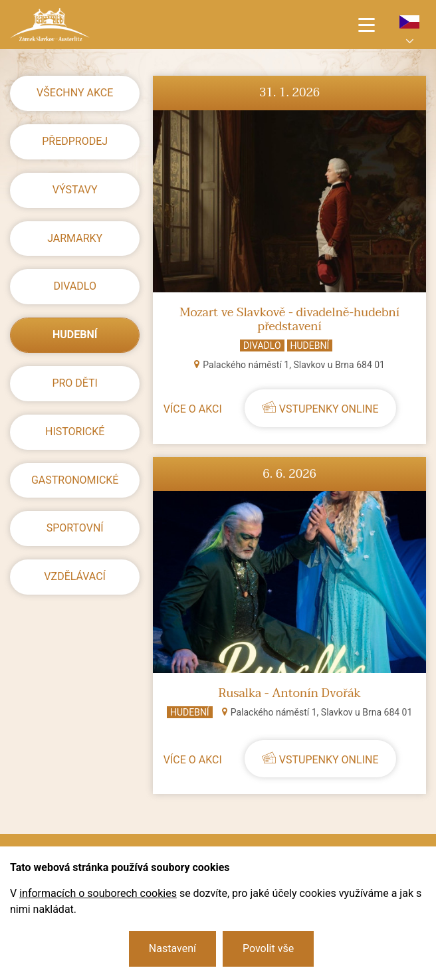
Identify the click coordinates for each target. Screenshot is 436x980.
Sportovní (75, 528)
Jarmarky (75, 238)
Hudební (75, 335)
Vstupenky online (329, 409)
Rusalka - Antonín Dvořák (289, 694)
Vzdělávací (75, 576)
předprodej (75, 141)
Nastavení (172, 948)
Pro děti (75, 383)
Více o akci (193, 409)
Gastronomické (75, 480)
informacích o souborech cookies (98, 893)
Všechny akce (75, 93)
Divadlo (75, 286)
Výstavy (75, 190)
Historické (75, 432)
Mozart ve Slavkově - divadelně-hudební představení (289, 320)
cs (409, 22)
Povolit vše (268, 948)
